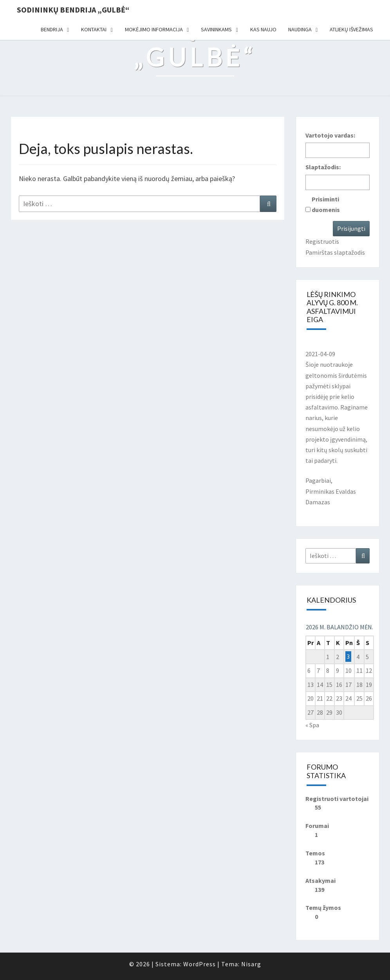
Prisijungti (351, 228)
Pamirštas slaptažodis (335, 252)
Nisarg (251, 964)
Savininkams (216, 29)
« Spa (312, 725)
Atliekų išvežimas (351, 29)
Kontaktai (94, 29)
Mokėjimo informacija (154, 29)
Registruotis (322, 241)
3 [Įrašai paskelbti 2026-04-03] (348, 657)
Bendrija (52, 29)
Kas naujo (263, 29)
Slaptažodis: (323, 167)
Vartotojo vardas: (330, 135)
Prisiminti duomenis (326, 204)
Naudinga (300, 29)
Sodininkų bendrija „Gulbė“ (73, 10)
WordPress (200, 964)
